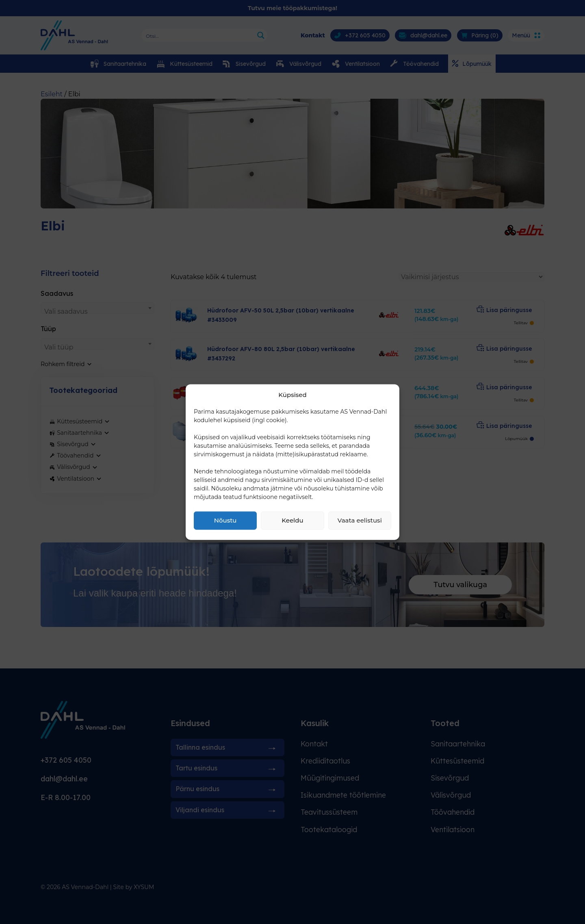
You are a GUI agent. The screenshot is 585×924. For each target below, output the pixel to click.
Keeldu (292, 520)
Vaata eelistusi (360, 520)
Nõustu (225, 520)
